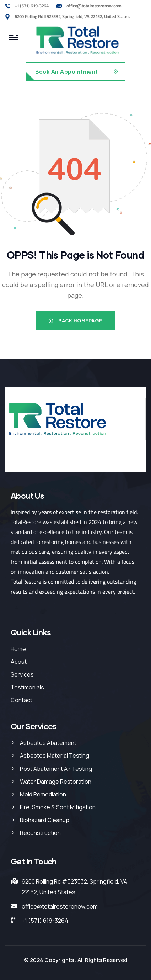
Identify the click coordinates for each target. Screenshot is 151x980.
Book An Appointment (67, 71)
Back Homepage (75, 321)
